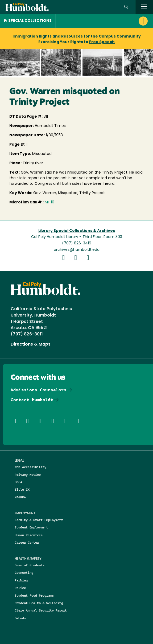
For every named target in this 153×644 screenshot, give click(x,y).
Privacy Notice (28, 475)
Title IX (22, 489)
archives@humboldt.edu (77, 250)
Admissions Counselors (39, 390)
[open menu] (144, 7)
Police (20, 588)
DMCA (18, 482)
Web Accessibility (30, 467)
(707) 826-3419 (77, 243)
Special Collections (28, 21)
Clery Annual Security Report (41, 610)
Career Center (27, 542)
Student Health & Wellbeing (39, 603)
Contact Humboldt (32, 400)
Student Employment (31, 527)
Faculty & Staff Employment (39, 520)
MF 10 (49, 202)
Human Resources (29, 535)
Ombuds (20, 618)
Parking (21, 580)
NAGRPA (20, 497)
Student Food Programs (34, 595)
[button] (126, 7)
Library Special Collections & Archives (77, 231)
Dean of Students (30, 565)
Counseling (24, 573)
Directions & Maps (31, 344)
